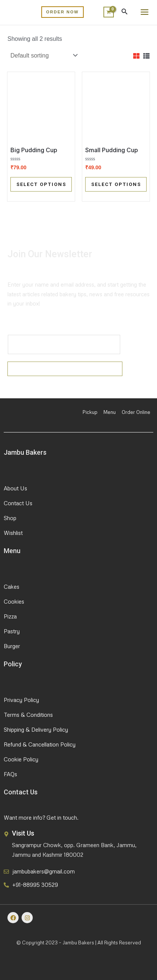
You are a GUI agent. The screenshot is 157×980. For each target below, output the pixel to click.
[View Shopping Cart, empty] (107, 12)
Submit (65, 369)
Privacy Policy (21, 700)
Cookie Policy (21, 759)
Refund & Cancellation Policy (40, 744)
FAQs (10, 774)
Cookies (14, 601)
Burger (12, 646)
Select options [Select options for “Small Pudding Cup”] (116, 184)
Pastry (12, 631)
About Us (15, 488)
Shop (10, 518)
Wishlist (13, 533)
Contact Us (18, 503)
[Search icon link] (125, 13)
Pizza (10, 616)
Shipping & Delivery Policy (36, 729)
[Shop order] (43, 55)
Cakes (12, 587)
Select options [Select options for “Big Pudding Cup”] (41, 184)
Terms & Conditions (28, 715)
